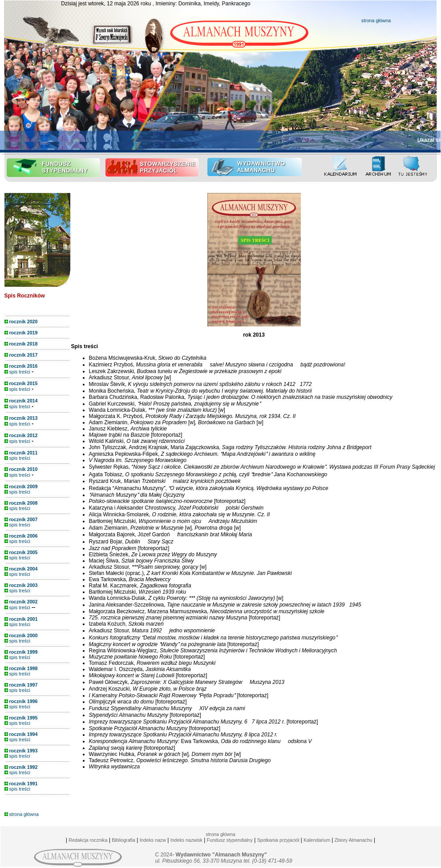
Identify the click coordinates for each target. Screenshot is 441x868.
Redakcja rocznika (88, 840)
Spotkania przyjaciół (278, 840)
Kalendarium (317, 840)
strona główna (376, 20)
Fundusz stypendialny (230, 840)
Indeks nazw (153, 840)
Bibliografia (123, 840)
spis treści (17, 372)
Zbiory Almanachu (352, 840)
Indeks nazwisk (186, 840)
